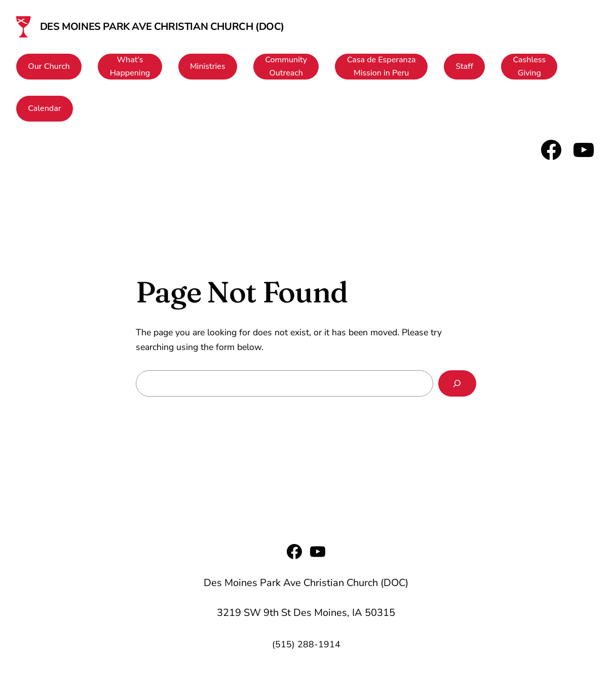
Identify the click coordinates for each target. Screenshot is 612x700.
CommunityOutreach (286, 66)
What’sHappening (130, 66)
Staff (464, 66)
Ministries (208, 66)
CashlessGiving (530, 66)
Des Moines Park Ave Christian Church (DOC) (162, 27)
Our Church (49, 66)
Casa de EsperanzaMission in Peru (381, 66)
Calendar (44, 108)
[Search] (457, 383)
